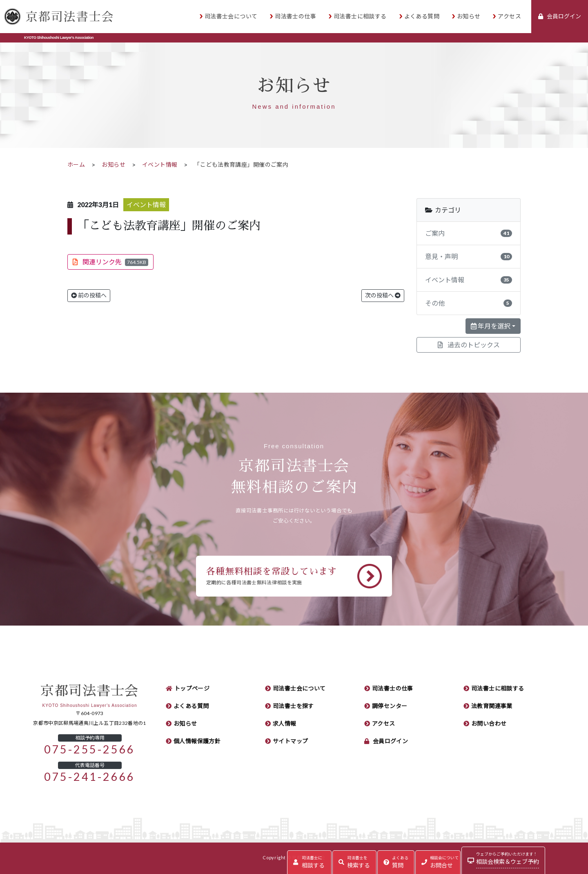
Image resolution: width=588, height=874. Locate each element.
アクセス (509, 16)
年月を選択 (491, 326)
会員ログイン (391, 741)
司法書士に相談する (360, 16)
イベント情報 (160, 165)
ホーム (76, 165)
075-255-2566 (90, 750)
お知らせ (469, 16)
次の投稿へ (383, 295)
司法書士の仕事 (295, 16)
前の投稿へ (89, 295)
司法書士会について (231, 16)
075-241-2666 (90, 777)
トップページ (192, 688)
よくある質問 (422, 16)
